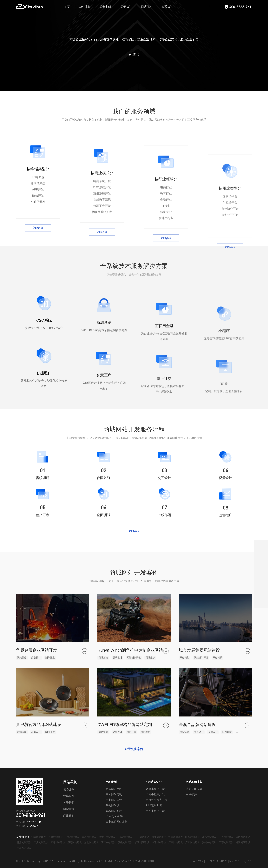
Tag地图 (247, 861)
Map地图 (235, 861)
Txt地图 (210, 861)
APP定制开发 (154, 805)
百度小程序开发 (155, 811)
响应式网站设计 (115, 816)
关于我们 (126, 7)
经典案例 (105, 7)
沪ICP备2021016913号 (141, 861)
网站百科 (146, 7)
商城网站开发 (114, 811)
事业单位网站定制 (117, 822)
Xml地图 (222, 861)
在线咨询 (134, 54)
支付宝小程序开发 (157, 800)
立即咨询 (38, 318)
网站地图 (198, 861)
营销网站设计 (114, 805)
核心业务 (85, 7)
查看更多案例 (134, 749)
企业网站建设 (114, 800)
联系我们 (167, 7)
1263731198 (34, 822)
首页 (67, 7)
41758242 (32, 826)
